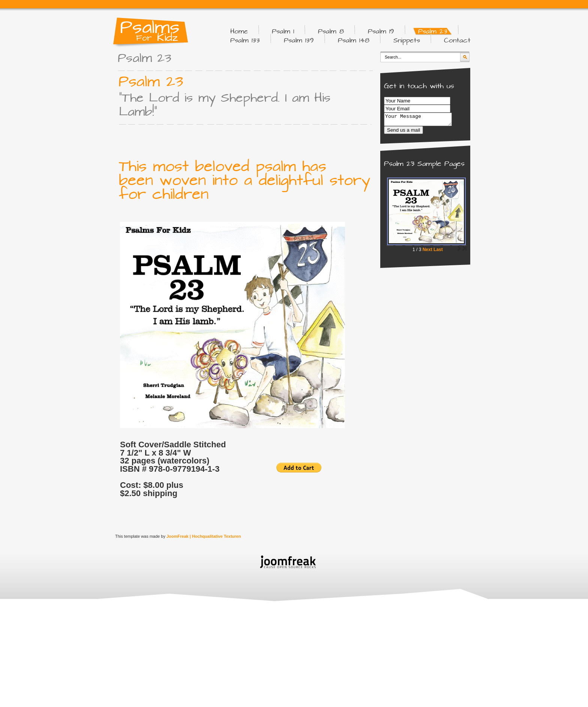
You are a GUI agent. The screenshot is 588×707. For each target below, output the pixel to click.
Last (438, 252)
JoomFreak (178, 536)
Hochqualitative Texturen (217, 536)
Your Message (422, 120)
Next (427, 252)
